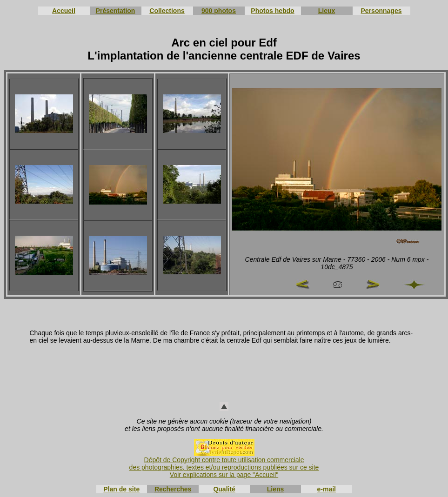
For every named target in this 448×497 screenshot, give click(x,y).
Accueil (64, 11)
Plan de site (121, 489)
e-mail (327, 489)
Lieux (327, 11)
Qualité (224, 489)
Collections (167, 11)
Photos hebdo (272, 11)
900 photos (219, 11)
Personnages (381, 11)
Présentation (116, 11)
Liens (276, 489)
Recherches (173, 489)
